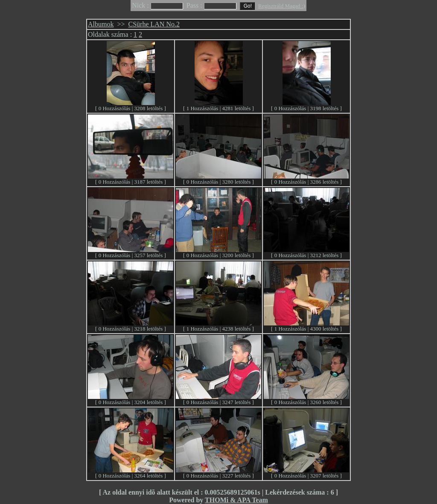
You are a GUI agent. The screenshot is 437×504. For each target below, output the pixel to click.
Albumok (101, 24)
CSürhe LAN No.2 (154, 24)
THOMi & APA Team (236, 500)
